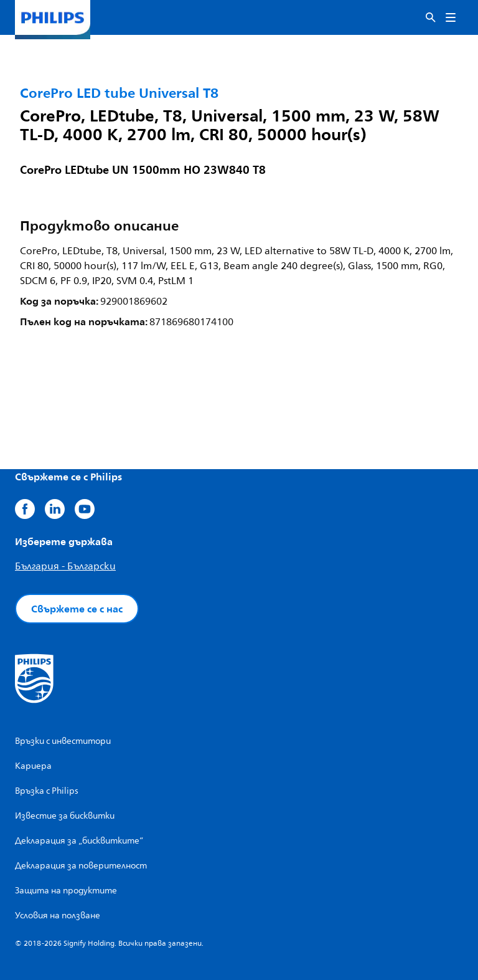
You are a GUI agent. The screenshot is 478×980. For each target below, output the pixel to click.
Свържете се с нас (77, 609)
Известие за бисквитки (65, 816)
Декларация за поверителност (81, 866)
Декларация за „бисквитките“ (79, 841)
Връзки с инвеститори (63, 741)
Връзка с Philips (47, 791)
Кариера (33, 766)
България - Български (65, 566)
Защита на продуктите (66, 891)
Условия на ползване (58, 916)
